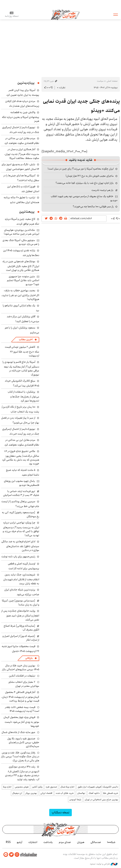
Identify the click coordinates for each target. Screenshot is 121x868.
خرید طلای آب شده (65, 793)
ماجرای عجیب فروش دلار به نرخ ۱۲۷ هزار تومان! (90, 176)
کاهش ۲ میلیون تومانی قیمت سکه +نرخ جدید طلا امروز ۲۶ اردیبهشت (22, 351)
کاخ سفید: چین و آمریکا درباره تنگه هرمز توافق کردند (22, 221)
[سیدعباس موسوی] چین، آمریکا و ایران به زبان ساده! (21, 603)
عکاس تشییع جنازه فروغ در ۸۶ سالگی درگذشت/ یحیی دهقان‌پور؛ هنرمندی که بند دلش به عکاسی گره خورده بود (21, 458)
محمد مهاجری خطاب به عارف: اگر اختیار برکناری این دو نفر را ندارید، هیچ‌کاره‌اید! (20, 295)
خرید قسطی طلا (111, 793)
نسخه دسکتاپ (60, 812)
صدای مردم (65, 842)
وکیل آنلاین (37, 787)
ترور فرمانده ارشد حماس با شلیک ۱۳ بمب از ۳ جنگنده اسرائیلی (21, 493)
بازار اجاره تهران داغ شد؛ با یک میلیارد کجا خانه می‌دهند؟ (85, 183)
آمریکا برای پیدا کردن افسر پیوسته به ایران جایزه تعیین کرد (23, 93)
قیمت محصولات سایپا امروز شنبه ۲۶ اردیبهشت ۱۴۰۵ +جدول (20, 649)
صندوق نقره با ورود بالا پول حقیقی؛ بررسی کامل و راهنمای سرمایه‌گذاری (23, 743)
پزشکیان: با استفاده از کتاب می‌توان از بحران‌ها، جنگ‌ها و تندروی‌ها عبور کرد (23, 396)
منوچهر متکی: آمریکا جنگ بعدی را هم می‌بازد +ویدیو (21, 242)
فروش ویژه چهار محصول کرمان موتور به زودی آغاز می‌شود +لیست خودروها (21, 722)
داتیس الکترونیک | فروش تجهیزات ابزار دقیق (98, 787)
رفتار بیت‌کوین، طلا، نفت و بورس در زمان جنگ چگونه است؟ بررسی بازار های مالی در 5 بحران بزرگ (20, 757)
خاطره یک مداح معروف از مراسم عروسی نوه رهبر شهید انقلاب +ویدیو (84, 198)
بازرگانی (29, 658)
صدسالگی (96, 842)
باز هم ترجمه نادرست (102, 190)
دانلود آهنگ (94, 793)
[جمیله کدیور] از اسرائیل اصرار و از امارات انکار (21, 638)
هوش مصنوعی (22, 787)
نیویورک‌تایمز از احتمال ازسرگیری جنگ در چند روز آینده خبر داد (21, 130)
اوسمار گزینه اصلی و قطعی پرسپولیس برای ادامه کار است (24, 566)
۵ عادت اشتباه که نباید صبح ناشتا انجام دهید (23, 472)
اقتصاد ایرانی (46, 793)
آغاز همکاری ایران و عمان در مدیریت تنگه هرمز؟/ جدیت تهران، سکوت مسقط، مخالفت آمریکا (22, 154)
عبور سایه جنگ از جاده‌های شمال (18, 732)
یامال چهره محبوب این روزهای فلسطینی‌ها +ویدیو (22, 483)
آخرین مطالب (26, 340)
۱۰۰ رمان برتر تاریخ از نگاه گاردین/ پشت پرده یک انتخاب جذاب (20, 409)
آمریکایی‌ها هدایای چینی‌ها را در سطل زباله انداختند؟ (21, 178)
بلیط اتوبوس (75, 800)
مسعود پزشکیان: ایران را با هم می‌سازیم (22, 330)
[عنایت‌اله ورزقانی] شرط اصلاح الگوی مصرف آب (21, 628)
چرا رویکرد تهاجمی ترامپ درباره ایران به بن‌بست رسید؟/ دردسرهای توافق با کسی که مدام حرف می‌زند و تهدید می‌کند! (21, 529)
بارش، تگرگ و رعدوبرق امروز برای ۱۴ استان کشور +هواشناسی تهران (20, 167)
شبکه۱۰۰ (111, 842)
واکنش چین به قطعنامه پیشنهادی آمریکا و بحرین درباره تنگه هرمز (21, 117)
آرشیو (19, 842)
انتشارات (33, 842)
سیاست (100, 81)
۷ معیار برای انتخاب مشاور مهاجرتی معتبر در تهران (24, 684)
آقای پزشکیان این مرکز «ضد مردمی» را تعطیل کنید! (23, 319)
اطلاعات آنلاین (65, 14)
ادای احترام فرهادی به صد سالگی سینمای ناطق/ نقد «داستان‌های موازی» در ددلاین (20, 546)
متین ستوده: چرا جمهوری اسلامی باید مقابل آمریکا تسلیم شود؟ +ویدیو (23, 280)
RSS (8, 842)
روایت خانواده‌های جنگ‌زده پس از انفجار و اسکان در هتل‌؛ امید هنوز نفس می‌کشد (20, 615)
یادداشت (48, 842)
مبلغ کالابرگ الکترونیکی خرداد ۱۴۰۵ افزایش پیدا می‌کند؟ (22, 383)
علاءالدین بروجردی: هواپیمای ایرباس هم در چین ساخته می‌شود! (22, 232)
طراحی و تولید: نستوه (104, 864)
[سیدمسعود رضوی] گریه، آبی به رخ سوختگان (21, 514)
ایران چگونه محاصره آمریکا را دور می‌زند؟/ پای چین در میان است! (81, 169)
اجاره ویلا (7, 787)
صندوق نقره (51, 787)
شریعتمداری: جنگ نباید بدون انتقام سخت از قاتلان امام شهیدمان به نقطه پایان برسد (21, 579)
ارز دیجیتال (17, 793)
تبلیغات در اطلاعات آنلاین (22, 676)
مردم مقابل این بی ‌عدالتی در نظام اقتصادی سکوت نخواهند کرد (22, 141)
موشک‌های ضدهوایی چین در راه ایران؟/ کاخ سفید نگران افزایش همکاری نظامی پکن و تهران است (21, 266)
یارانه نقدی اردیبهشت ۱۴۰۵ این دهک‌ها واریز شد (21, 253)
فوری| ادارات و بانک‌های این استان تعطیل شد (23, 189)
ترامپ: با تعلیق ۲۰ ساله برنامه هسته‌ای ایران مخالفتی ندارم (21, 200)
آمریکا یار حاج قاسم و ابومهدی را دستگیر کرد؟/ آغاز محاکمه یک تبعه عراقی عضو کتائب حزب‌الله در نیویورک (21, 368)
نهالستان (81, 793)
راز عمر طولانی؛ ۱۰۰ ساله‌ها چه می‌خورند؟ (93, 207)
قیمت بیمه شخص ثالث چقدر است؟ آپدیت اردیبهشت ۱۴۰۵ (22, 709)
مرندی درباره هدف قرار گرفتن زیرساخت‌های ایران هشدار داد (22, 104)
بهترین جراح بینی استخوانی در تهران (101, 800)
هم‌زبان (81, 842)
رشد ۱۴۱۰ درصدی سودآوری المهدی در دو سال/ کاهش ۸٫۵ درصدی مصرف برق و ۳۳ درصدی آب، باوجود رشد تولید (22, 773)
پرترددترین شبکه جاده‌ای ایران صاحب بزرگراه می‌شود (22, 592)
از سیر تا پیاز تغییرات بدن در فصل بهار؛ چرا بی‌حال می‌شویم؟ (20, 420)
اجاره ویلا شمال (67, 787)
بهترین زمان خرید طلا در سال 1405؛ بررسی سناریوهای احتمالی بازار (21, 667)
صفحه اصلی (112, 81)
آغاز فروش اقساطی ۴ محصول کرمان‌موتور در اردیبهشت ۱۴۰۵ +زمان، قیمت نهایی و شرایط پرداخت (20, 696)
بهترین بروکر (31, 793)
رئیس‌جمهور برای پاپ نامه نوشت (18, 557)
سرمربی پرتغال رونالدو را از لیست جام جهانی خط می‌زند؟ (20, 504)
